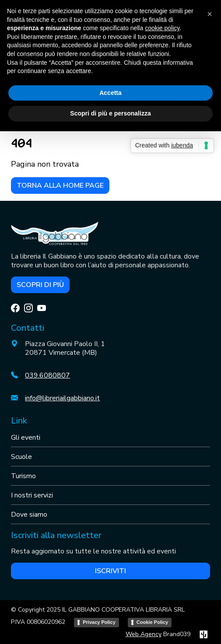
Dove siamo (29, 514)
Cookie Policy (152, 622)
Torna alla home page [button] (60, 185)
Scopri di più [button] (40, 285)
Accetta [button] (110, 93)
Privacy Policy (99, 622)
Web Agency (144, 634)
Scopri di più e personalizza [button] (110, 113)
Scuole (21, 457)
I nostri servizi (32, 495)
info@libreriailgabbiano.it (62, 398)
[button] (210, 14)
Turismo (23, 476)
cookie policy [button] (162, 28)
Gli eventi (26, 437)
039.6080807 (47, 375)
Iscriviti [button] (110, 571)
